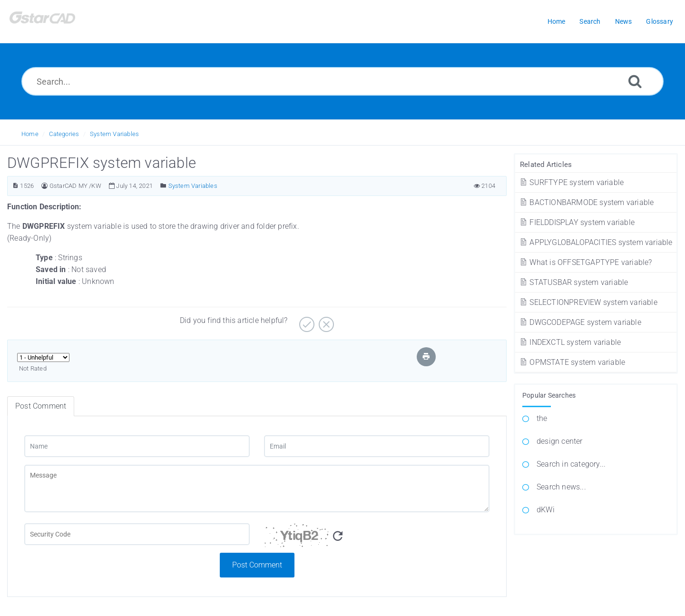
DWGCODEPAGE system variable (580, 322)
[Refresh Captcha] (338, 536)
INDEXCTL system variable (570, 342)
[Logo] (55, 22)
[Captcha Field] (137, 534)
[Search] (635, 81)
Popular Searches (549, 395)
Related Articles (546, 165)
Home (30, 134)
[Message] (257, 489)
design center (560, 441)
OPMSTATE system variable (572, 362)
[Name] (137, 446)
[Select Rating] (43, 357)
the (542, 418)
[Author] (44, 186)
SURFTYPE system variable (571, 182)
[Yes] (306, 321)
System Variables (114, 134)
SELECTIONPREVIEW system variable (588, 302)
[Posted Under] (163, 186)
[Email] (377, 446)
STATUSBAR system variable (573, 282)
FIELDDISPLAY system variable (577, 222)
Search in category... (571, 464)
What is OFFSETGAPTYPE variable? (586, 262)
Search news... (561, 487)
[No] (325, 321)
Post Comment (257, 565)
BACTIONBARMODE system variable (586, 202)
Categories (64, 134)
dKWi (546, 510)
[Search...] (342, 81)
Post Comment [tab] (41, 406)
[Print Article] (426, 357)
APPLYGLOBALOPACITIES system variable (596, 242)
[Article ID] (15, 186)
